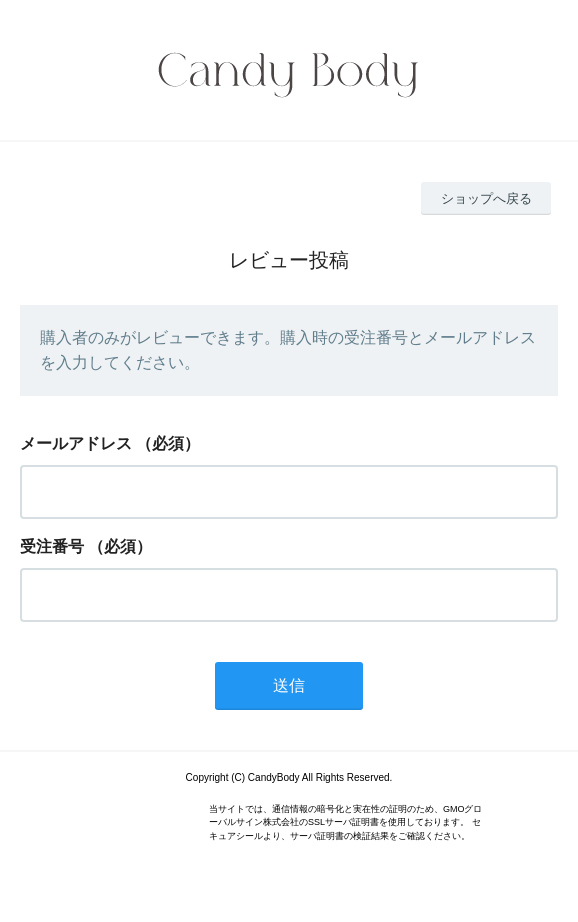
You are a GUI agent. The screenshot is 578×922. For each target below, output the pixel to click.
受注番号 (52, 546)
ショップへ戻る (486, 198)
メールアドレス (76, 443)
